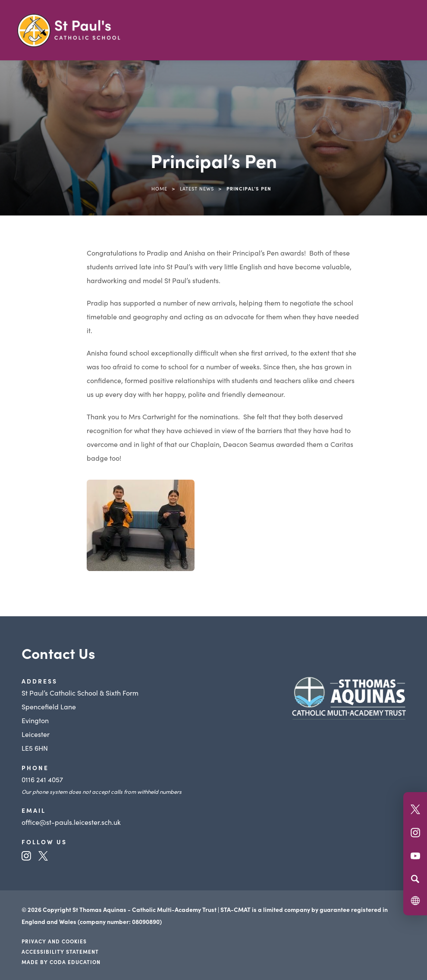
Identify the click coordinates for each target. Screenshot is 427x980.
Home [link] (159, 188)
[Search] (415, 879)
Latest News (197, 188)
